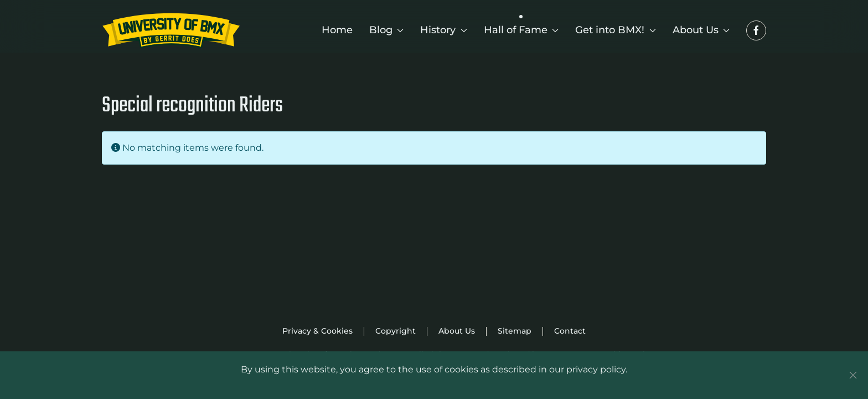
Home (337, 30)
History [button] (444, 30)
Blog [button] (387, 30)
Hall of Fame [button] (521, 30)
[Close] (853, 375)
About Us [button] (701, 30)
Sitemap (515, 331)
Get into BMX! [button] (616, 30)
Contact (570, 331)
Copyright (396, 331)
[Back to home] (171, 30)
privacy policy (596, 369)
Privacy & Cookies (317, 331)
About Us (457, 331)
